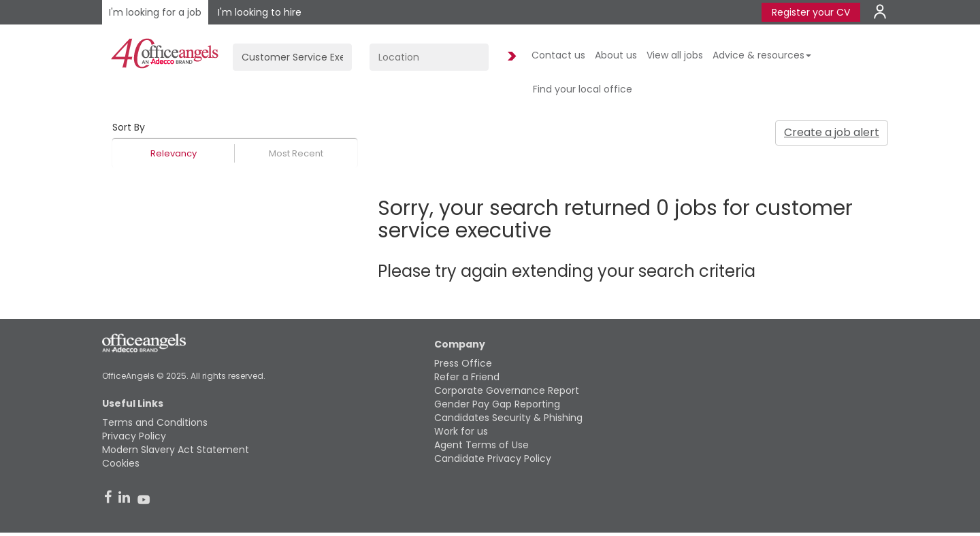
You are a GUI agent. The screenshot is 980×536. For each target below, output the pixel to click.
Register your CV (811, 12)
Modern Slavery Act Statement (176, 450)
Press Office (463, 363)
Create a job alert (832, 132)
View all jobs (675, 55)
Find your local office (583, 89)
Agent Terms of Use (481, 445)
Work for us (461, 431)
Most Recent (296, 153)
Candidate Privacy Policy (493, 458)
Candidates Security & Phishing (508, 418)
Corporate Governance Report (507, 390)
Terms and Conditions (155, 422)
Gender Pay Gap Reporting (497, 404)
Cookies (121, 463)
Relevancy (174, 153)
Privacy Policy (134, 436)
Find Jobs (510, 57)
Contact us (558, 55)
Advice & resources (762, 55)
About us (616, 55)
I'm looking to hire (260, 12)
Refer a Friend (467, 377)
